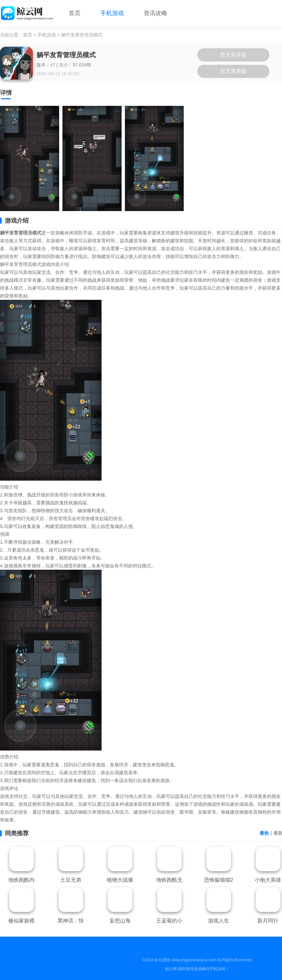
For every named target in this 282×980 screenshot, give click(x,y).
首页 (75, 13)
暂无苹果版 (233, 71)
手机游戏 (112, 13)
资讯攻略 (155, 13)
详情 (6, 93)
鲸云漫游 (162, 960)
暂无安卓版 (233, 55)
